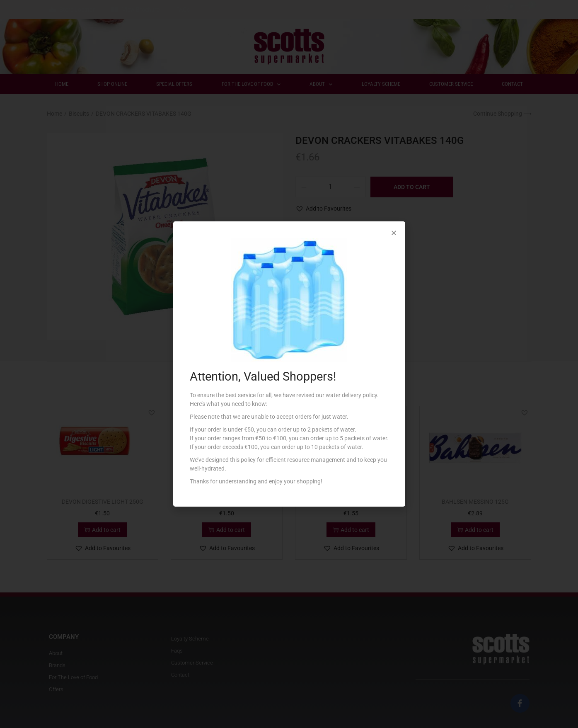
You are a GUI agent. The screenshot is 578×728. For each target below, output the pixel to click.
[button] (394, 233)
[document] (289, 364)
